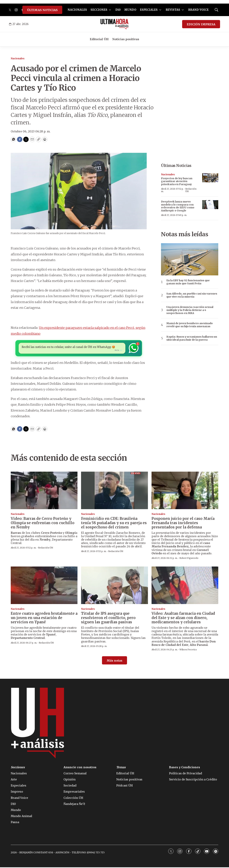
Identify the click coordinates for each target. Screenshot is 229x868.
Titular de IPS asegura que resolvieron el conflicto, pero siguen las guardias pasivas (108, 618)
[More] (110, 10)
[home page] (115, 24)
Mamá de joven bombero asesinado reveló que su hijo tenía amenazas (190, 325)
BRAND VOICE (198, 10)
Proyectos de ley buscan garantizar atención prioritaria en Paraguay (177, 181)
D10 (118, 10)
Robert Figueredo (189, 559)
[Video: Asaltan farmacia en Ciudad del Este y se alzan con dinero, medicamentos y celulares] (185, 586)
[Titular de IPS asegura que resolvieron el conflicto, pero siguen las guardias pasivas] (114, 586)
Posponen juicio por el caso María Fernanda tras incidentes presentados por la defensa (183, 524)
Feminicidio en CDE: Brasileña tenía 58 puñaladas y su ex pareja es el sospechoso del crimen (114, 524)
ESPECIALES (149, 10)
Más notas (114, 661)
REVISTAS (173, 10)
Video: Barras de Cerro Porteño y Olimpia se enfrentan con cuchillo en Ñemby (43, 524)
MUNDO (130, 10)
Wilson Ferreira (188, 650)
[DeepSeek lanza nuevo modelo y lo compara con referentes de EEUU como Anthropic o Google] (210, 205)
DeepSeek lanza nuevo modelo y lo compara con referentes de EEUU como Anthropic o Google (178, 206)
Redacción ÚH (191, 190)
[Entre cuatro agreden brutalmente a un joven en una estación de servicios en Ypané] (44, 586)
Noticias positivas (126, 39)
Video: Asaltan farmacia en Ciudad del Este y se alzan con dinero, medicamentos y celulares (183, 618)
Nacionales (18, 59)
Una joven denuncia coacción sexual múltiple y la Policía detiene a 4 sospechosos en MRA (190, 310)
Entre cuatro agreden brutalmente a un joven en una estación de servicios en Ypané (44, 618)
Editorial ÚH (99, 39)
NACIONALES (77, 10)
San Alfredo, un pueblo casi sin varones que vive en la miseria (192, 295)
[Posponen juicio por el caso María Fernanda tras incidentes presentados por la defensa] (185, 491)
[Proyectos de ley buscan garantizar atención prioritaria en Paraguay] (210, 178)
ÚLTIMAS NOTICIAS (42, 10)
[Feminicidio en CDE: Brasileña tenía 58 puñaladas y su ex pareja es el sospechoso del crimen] (114, 491)
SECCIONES (99, 10)
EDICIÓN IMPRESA (201, 24)
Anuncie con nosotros (80, 768)
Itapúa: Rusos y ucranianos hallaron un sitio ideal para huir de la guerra (192, 338)
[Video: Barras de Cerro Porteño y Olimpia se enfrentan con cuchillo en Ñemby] (44, 491)
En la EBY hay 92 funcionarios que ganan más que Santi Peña (188, 282)
